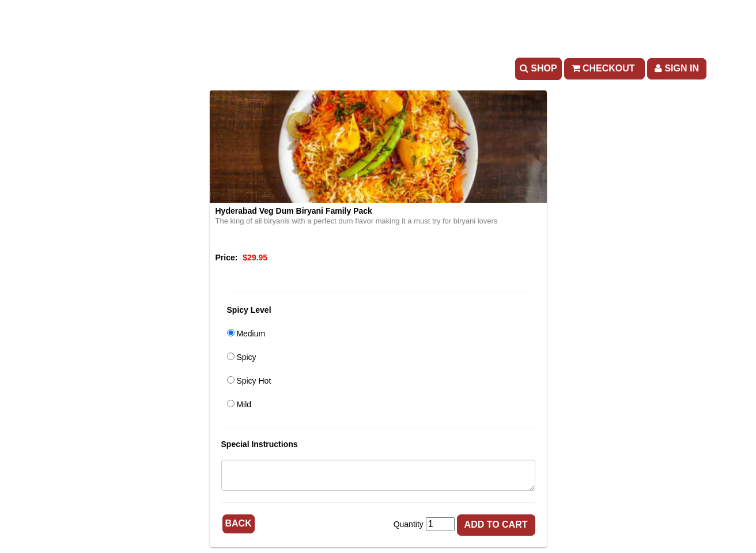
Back (239, 523)
